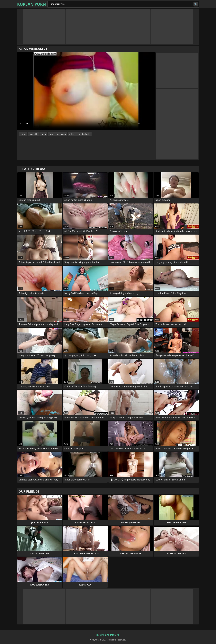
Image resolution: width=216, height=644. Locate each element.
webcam (61, 134)
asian (23, 134)
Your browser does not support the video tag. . (86, 91)
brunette (34, 134)
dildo (72, 134)
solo (51, 134)
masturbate (84, 134)
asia (44, 134)
